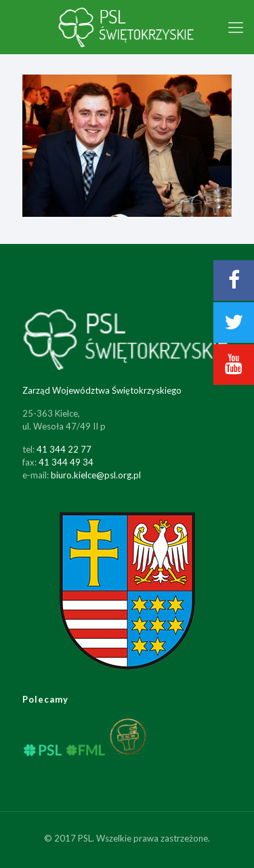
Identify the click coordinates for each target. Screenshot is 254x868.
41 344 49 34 (66, 462)
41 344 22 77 (64, 449)
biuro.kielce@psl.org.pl (96, 475)
